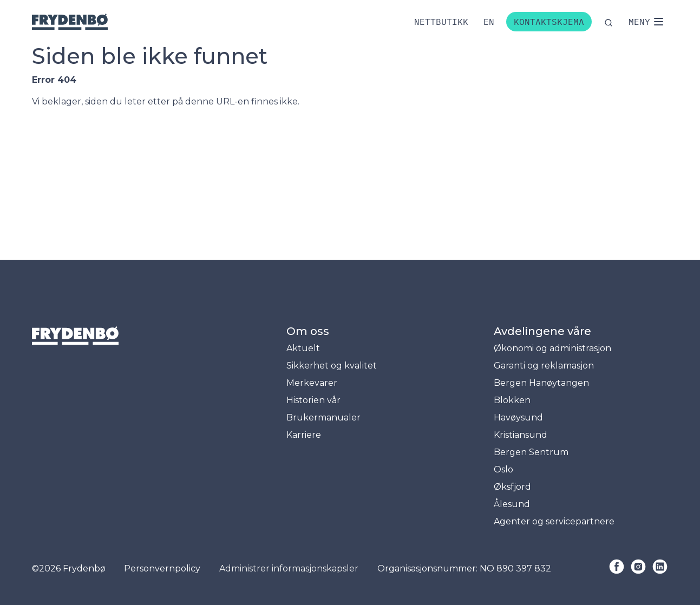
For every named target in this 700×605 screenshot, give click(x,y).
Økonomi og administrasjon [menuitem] (552, 348)
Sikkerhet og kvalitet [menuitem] (332, 366)
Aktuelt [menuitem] (303, 348)
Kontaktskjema (549, 22)
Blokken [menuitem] (512, 400)
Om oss (308, 331)
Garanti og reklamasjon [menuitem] (544, 366)
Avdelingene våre (542, 331)
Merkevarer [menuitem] (312, 383)
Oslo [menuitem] (503, 469)
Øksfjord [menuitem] (512, 487)
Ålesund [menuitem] (512, 504)
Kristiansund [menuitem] (521, 435)
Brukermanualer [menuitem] (323, 417)
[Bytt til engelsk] (489, 22)
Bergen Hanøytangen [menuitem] (541, 383)
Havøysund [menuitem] (518, 417)
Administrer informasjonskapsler (289, 568)
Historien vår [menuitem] (313, 400)
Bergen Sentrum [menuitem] (531, 452)
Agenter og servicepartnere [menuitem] (554, 521)
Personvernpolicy (162, 568)
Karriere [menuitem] (304, 435)
